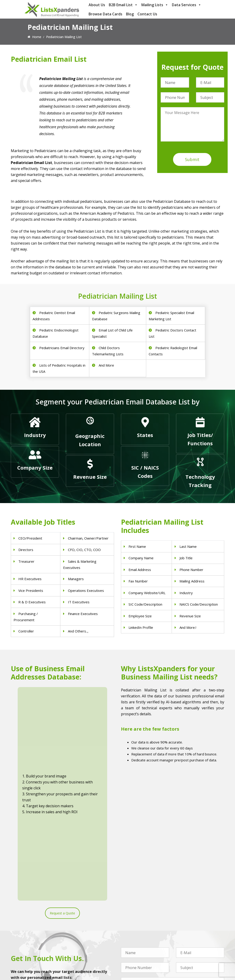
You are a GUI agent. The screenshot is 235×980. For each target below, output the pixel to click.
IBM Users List (187, 950)
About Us (97, 5)
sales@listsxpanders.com (35, 926)
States (145, 435)
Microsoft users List (191, 944)
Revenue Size (90, 477)
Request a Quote (62, 759)
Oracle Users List (189, 956)
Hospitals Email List (80, 935)
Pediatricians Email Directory (62, 348)
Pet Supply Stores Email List (142, 923)
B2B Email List (123, 5)
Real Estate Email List (137, 929)
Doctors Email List (80, 923)
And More (106, 365)
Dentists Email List (80, 917)
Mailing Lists (155, 5)
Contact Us (147, 14)
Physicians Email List (81, 912)
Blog (130, 14)
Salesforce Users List (192, 938)
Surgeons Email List (80, 941)
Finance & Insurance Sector (141, 935)
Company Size (35, 468)
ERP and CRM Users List (194, 920)
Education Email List (136, 959)
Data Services (187, 5)
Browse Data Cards (105, 14)
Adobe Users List (189, 926)
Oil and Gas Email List (137, 941)
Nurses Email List (79, 947)
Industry (35, 435)
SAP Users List (187, 932)
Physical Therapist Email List (87, 929)
